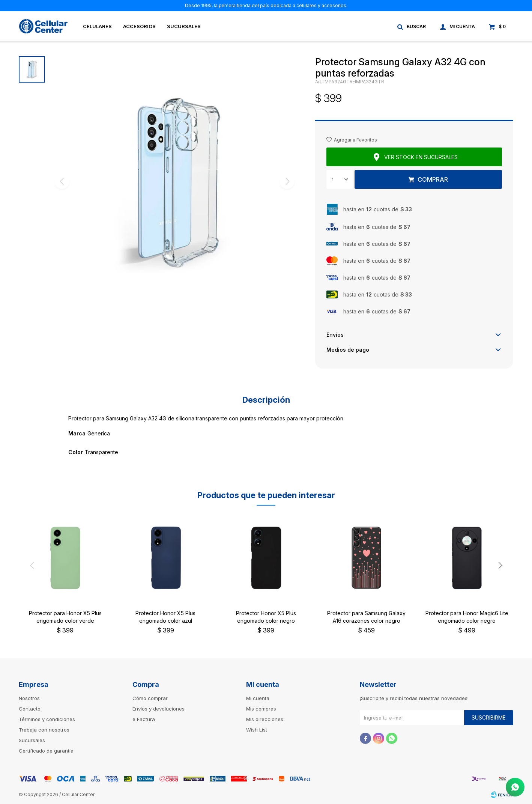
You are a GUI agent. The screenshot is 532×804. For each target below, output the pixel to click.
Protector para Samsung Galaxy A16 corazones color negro (366, 617)
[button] (500, 565)
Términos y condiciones (47, 719)
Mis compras (261, 709)
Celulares (97, 26)
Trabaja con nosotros (44, 730)
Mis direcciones (265, 719)
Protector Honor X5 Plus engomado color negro (266, 617)
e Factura (144, 719)
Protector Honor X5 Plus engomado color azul (165, 617)
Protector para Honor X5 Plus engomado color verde (65, 617)
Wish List (257, 730)
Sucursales (184, 26)
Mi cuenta (258, 698)
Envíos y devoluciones (159, 709)
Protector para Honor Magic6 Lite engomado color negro (467, 617)
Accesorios (139, 26)
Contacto (30, 709)
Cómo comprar (150, 698)
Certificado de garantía (46, 751)
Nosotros (29, 698)
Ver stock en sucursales (421, 157)
